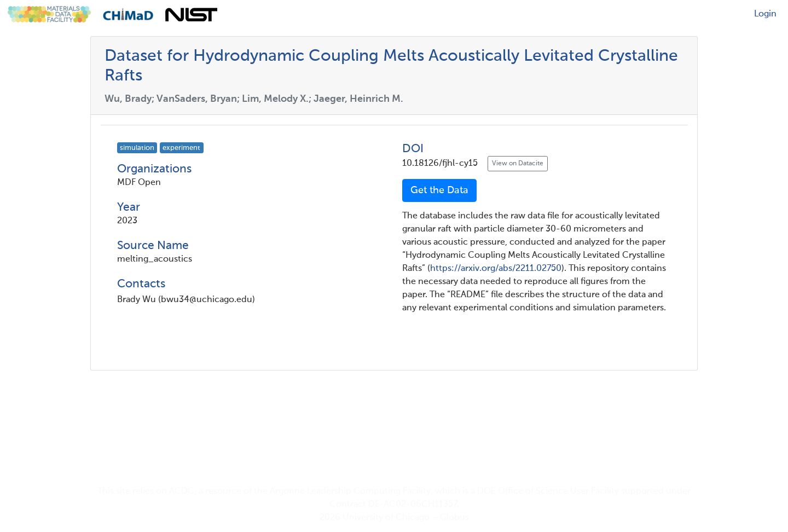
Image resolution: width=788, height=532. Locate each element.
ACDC (182, 491)
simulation (137, 148)
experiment (181, 148)
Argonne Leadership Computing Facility (350, 491)
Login (765, 14)
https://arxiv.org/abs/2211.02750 (496, 269)
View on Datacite (518, 164)
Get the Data (439, 190)
